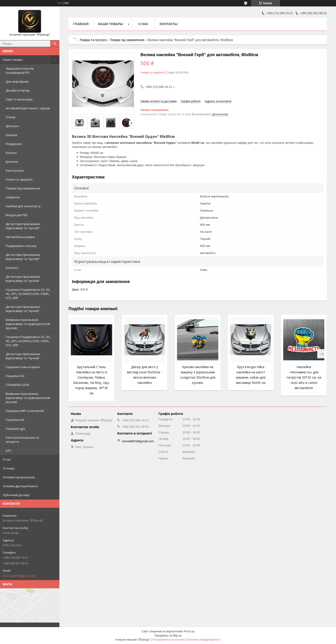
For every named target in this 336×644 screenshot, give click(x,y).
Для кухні (12, 126)
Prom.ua (189, 631)
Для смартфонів (17, 81)
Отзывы (9, 468)
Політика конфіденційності (204, 640)
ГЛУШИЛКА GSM (17, 385)
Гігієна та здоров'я (19, 179)
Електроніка (15, 170)
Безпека (12, 268)
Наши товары (13, 60)
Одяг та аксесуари (19, 99)
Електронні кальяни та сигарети (22, 440)
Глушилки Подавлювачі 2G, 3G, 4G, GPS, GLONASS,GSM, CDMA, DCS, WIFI (28, 294)
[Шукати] (55, 44)
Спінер (11, 117)
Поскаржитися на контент (168, 640)
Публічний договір (16, 495)
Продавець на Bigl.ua (168, 636)
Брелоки (12, 162)
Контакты (169, 24)
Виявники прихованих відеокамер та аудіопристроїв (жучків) (28, 324)
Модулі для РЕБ (17, 215)
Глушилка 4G (15, 420)
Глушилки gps (16, 429)
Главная (81, 24)
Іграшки (11, 135)
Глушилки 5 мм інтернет (23, 367)
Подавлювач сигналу (21, 246)
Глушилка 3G (15, 376)
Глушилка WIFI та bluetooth (25, 411)
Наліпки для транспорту (23, 206)
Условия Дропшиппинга (20, 486)
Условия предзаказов (19, 477)
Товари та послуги (93, 40)
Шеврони (13, 197)
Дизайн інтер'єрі (18, 90)
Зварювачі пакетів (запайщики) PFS (20, 71)
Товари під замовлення (23, 188)
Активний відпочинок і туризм (28, 108)
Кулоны (11, 153)
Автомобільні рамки (20, 237)
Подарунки (14, 144)
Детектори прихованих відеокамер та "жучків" (23, 226)
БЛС (9, 450)
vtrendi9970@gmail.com (19, 576)
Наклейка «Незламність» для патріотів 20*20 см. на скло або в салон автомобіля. (304, 377)
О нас (7, 459)
